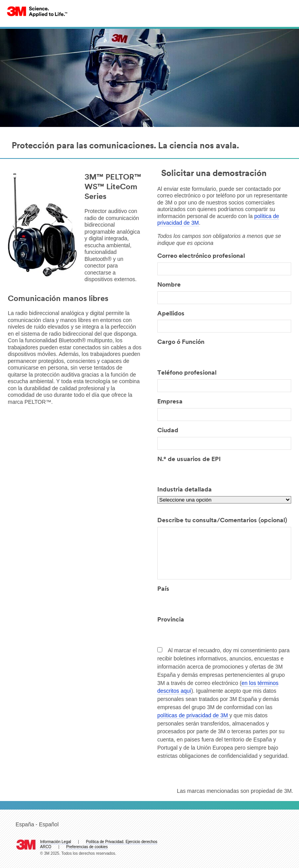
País (163, 589)
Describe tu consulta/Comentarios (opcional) (222, 521)
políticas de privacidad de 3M (193, 715)
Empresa (170, 402)
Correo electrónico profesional (201, 256)
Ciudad (168, 431)
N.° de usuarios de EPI (189, 460)
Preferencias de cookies (87, 847)
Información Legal (56, 842)
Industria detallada (185, 490)
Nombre (169, 285)
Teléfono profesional (187, 373)
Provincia (171, 620)
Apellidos (171, 314)
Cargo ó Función (181, 342)
